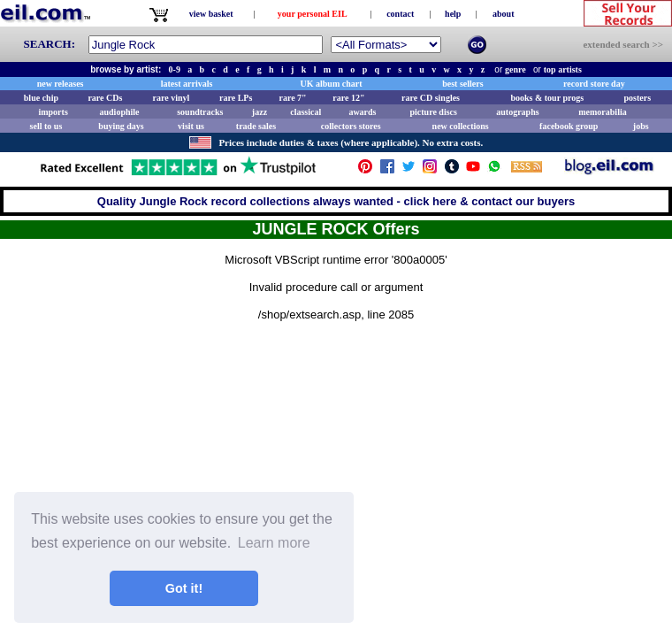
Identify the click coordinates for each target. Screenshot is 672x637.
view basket (211, 14)
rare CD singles (431, 98)
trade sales (256, 126)
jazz (260, 112)
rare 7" (292, 98)
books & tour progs (547, 98)
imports (53, 112)
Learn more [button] (274, 543)
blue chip (41, 98)
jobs (641, 126)
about (503, 14)
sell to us (46, 126)
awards (362, 112)
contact (400, 14)
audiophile (120, 112)
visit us (191, 126)
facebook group (569, 126)
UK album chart (332, 84)
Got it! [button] (184, 588)
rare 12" (348, 98)
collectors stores (351, 126)
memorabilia (602, 112)
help (453, 14)
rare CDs (105, 98)
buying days (121, 126)
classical (305, 112)
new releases (61, 84)
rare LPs (236, 98)
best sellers (462, 84)
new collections (461, 126)
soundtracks (200, 112)
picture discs (433, 112)
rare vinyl (172, 98)
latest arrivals (187, 84)
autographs (517, 112)
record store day (594, 84)
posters (637, 98)
